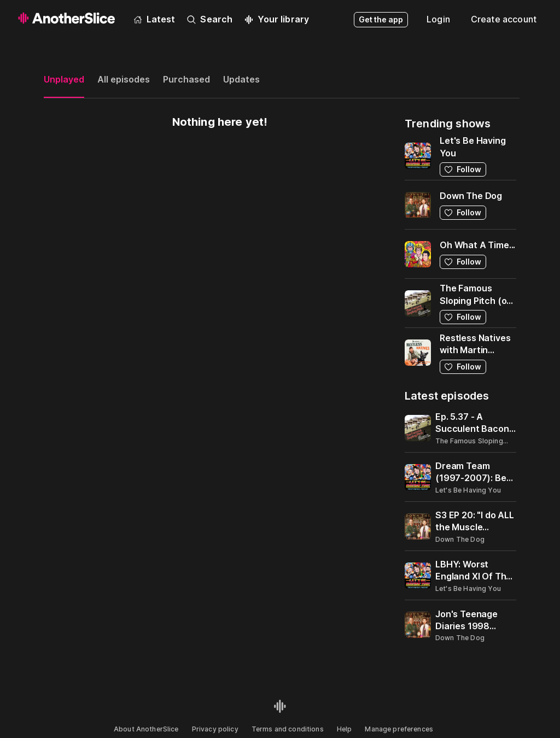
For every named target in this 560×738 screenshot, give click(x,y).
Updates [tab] (241, 79)
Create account (504, 19)
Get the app (381, 19)
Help (345, 729)
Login (438, 19)
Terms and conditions (288, 729)
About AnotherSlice (146, 729)
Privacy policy (215, 729)
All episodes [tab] (124, 79)
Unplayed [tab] (64, 79)
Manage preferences (399, 729)
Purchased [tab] (186, 79)
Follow (463, 169)
